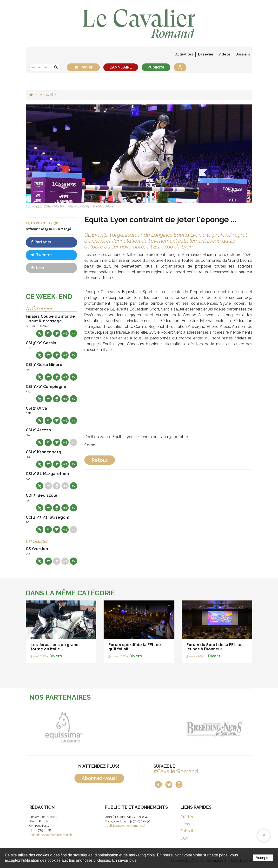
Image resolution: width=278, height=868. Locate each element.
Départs (48, 333)
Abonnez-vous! (99, 778)
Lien (37, 268)
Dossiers (243, 54)
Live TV (73, 333)
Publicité (156, 67)
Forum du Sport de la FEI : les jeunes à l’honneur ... (215, 647)
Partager (41, 242)
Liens (185, 824)
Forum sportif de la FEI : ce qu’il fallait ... (135, 647)
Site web (40, 333)
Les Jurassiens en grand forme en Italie (55, 647)
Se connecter (180, 67)
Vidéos (224, 54)
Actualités (184, 54)
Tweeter (41, 255)
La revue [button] (206, 54)
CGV (185, 838)
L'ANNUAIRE (121, 67)
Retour (100, 460)
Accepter (263, 858)
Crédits (187, 817)
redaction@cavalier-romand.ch (51, 835)
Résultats (57, 333)
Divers (56, 656)
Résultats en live (65, 333)
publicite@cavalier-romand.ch (126, 826)
